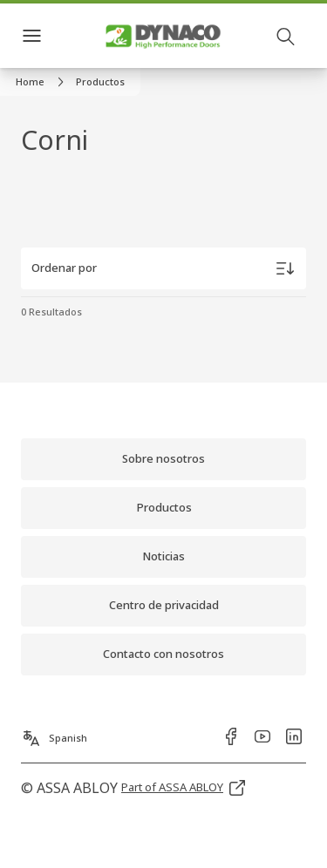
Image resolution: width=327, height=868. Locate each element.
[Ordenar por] (163, 268)
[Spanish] (54, 733)
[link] (42, 82)
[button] (100, 82)
